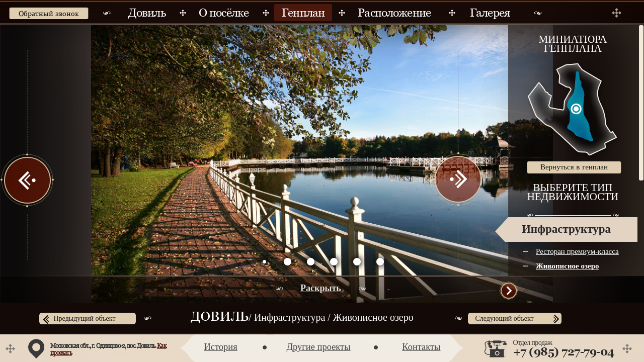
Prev (28, 180)
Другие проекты (318, 347)
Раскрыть (321, 288)
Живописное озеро (568, 266)
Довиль (220, 318)
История (221, 347)
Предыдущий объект (85, 319)
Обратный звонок (49, 14)
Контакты (421, 347)
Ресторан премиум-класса (577, 251)
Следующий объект (505, 319)
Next (458, 180)
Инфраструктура (566, 229)
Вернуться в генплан (574, 167)
